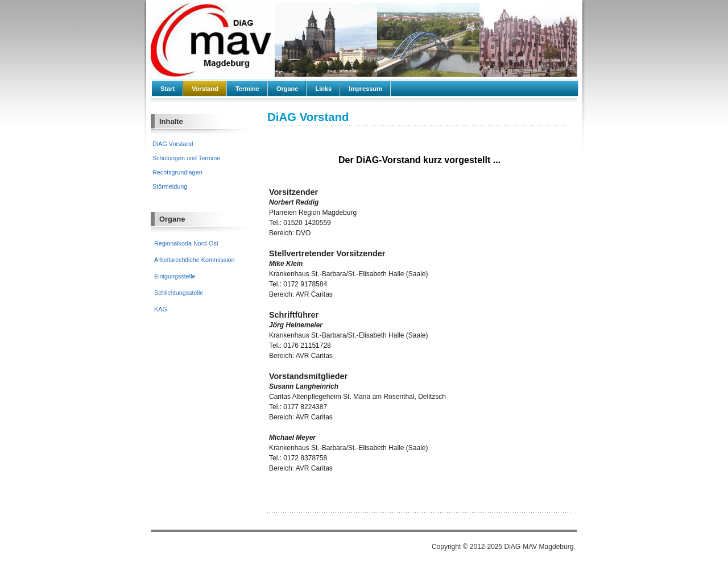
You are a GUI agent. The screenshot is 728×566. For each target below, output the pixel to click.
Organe (288, 89)
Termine (247, 89)
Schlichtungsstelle (179, 293)
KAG (161, 309)
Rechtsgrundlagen (177, 172)
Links (323, 89)
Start (167, 89)
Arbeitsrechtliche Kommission (195, 260)
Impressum (365, 89)
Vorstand (205, 89)
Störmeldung (170, 186)
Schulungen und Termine (186, 158)
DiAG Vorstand (173, 144)
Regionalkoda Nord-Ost (186, 243)
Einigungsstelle (175, 276)
